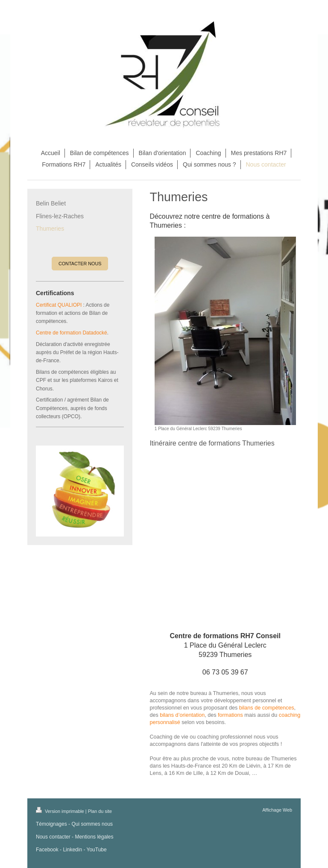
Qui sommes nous (92, 824)
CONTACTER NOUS (80, 264)
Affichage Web (277, 810)
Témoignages (51, 824)
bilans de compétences (267, 708)
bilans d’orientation (182, 715)
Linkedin (72, 850)
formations (230, 715)
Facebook (47, 850)
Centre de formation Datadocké (72, 333)
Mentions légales (94, 837)
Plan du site (100, 811)
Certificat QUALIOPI (59, 305)
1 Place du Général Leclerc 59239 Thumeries (225, 645)
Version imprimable (61, 811)
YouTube (97, 850)
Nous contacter (53, 837)
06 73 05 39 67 (225, 672)
